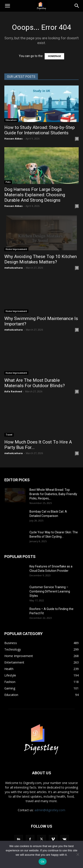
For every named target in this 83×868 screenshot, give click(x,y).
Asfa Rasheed (13, 391)
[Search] (77, 6)
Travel (9, 435)
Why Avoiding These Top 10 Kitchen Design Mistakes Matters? (41, 259)
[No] (78, 854)
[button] (7, 6)
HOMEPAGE (54, 56)
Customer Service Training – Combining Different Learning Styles (50, 591)
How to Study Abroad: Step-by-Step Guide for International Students (40, 130)
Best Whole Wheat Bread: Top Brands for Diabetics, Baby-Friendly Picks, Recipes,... (53, 494)
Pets (8, 182)
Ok (43, 862)
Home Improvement (16, 249)
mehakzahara (14, 268)
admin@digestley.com (50, 810)
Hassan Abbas (13, 139)
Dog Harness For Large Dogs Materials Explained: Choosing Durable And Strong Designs (35, 195)
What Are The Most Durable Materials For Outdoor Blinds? (35, 383)
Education (11, 120)
